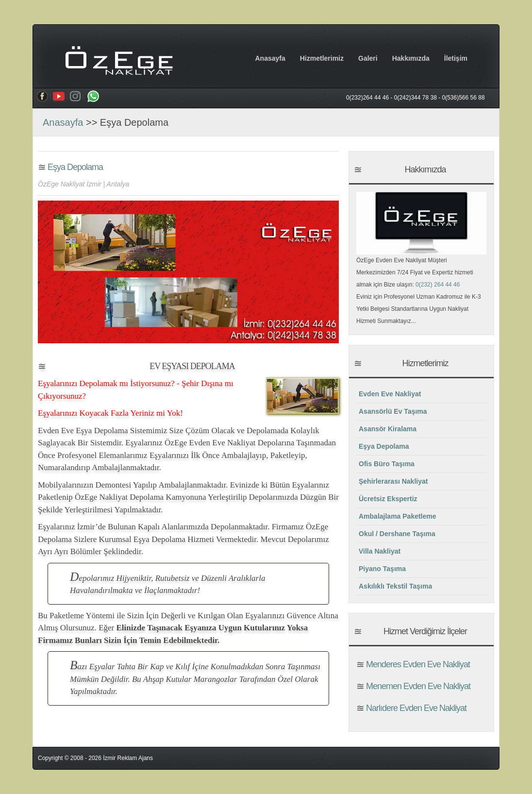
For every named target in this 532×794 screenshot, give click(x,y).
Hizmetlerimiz (322, 58)
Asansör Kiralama (388, 429)
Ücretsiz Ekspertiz (388, 499)
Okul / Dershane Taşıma (397, 534)
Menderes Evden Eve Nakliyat (417, 664)
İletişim (456, 58)
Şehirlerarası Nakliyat (393, 481)
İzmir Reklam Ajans (128, 758)
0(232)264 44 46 (367, 98)
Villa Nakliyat (380, 551)
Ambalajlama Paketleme (398, 516)
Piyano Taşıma (382, 569)
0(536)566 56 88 (464, 98)
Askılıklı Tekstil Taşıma (395, 586)
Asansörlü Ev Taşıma (393, 411)
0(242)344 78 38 (416, 98)
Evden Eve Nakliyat (390, 394)
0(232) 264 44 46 (438, 285)
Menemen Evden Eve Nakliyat (417, 686)
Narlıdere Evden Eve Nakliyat (415, 708)
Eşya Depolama (74, 167)
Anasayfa (270, 58)
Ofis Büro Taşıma (387, 464)
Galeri (368, 58)
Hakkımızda (411, 58)
